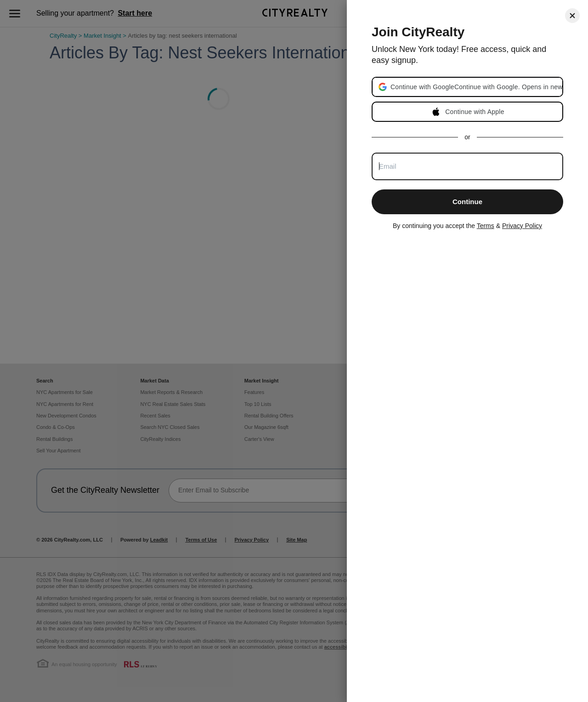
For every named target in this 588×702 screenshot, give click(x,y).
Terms (486, 226)
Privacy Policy (522, 226)
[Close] (572, 16)
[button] (476, 87)
